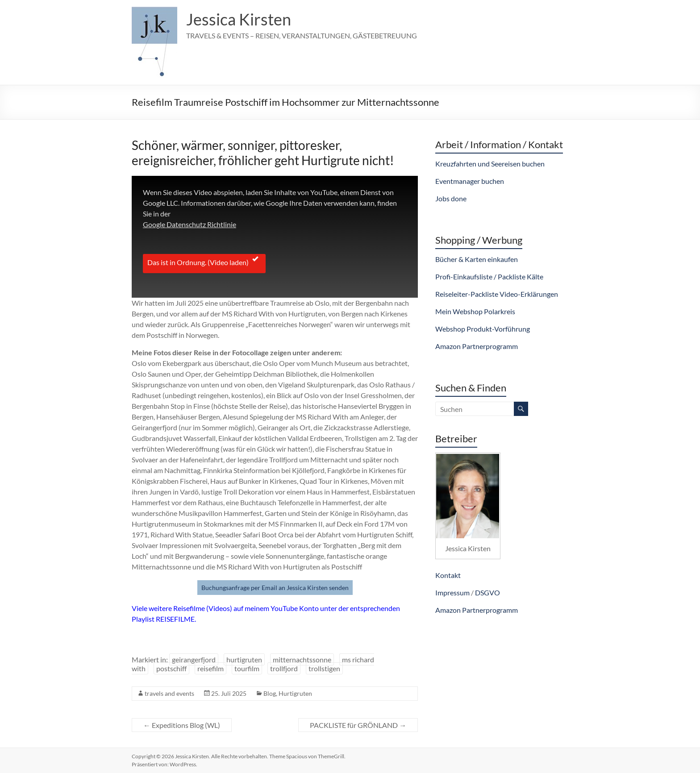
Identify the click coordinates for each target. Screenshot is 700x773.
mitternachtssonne (302, 659)
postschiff (171, 668)
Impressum (452, 592)
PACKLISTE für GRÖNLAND (358, 725)
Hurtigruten (295, 693)
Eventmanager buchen (470, 181)
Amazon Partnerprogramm (477, 346)
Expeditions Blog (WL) (182, 725)
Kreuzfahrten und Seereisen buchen (490, 164)
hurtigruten (244, 659)
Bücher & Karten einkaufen (477, 259)
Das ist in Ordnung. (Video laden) (204, 261)
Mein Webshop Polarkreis (475, 311)
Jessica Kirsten (239, 19)
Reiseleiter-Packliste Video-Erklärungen (497, 294)
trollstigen (324, 668)
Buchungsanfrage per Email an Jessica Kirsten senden (275, 588)
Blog (270, 693)
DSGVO (487, 592)
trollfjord (284, 668)
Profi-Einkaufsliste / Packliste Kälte (489, 276)
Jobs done (451, 198)
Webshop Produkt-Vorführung (483, 329)
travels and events (169, 693)
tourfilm (247, 668)
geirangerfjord (194, 659)
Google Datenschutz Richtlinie (190, 224)
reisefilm (210, 668)
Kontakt (448, 575)
